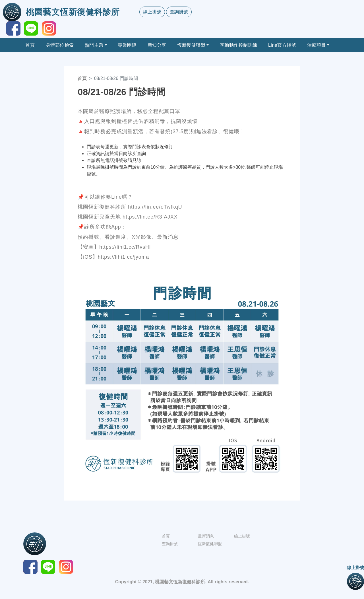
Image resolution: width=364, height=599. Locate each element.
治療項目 (317, 45)
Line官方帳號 (282, 45)
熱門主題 (94, 45)
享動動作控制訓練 (239, 45)
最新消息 (206, 536)
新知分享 (157, 45)
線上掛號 (152, 12)
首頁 (30, 45)
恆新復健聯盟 (191, 45)
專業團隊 (127, 45)
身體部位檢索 (60, 45)
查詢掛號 (179, 12)
